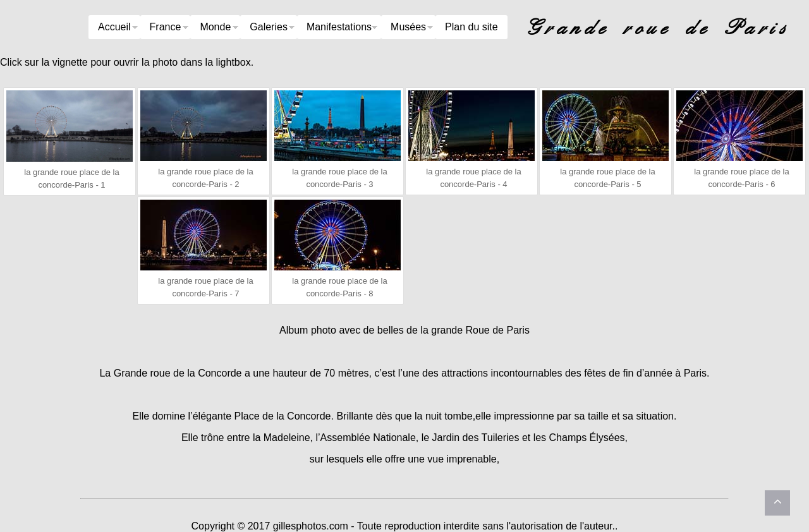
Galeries (269, 27)
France (166, 27)
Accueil (114, 27)
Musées (408, 27)
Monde (215, 27)
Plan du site (471, 27)
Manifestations (339, 27)
